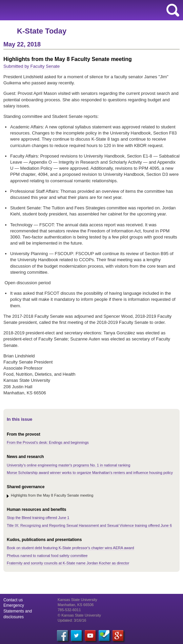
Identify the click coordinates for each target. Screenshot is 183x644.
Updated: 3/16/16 (72, 620)
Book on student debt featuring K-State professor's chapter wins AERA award (70, 548)
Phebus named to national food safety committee (47, 556)
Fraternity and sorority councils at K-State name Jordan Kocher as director (68, 563)
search (173, 10)
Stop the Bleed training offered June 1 (38, 518)
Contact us (13, 600)
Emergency (14, 605)
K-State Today (42, 31)
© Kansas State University (79, 615)
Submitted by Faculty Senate (32, 66)
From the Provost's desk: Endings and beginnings (48, 442)
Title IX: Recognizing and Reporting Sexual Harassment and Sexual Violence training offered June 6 (89, 525)
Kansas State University (62, 10)
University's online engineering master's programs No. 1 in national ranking (68, 465)
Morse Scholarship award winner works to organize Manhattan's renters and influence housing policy (90, 473)
